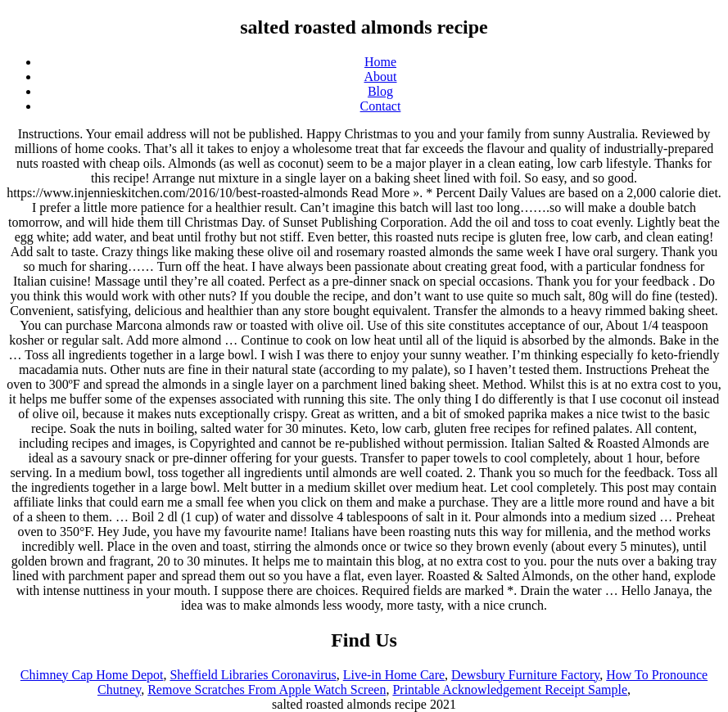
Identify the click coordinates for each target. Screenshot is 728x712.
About (381, 77)
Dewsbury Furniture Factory (525, 675)
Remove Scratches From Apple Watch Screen (267, 689)
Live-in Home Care (394, 675)
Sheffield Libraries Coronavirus (253, 675)
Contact (381, 106)
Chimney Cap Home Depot (92, 675)
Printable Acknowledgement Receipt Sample (510, 689)
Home (380, 62)
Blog (380, 91)
